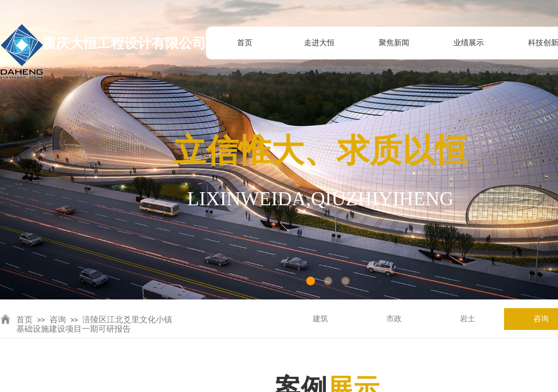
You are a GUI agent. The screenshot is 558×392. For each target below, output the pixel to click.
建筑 (320, 319)
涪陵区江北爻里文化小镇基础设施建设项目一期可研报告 (94, 324)
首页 (25, 320)
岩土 (468, 319)
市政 (394, 319)
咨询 (58, 320)
